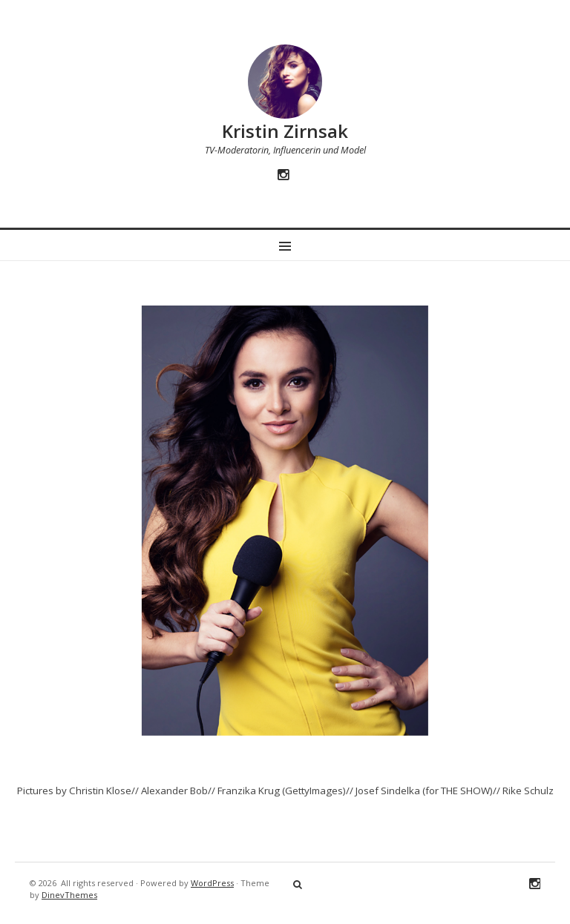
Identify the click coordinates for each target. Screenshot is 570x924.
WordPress (212, 883)
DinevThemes (69, 895)
